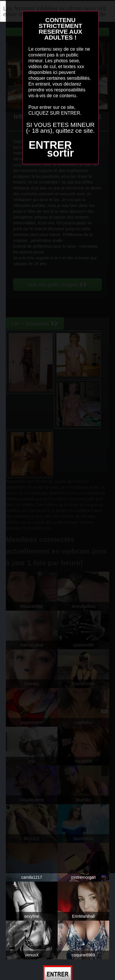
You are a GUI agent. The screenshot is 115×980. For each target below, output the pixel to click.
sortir (60, 153)
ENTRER (50, 145)
